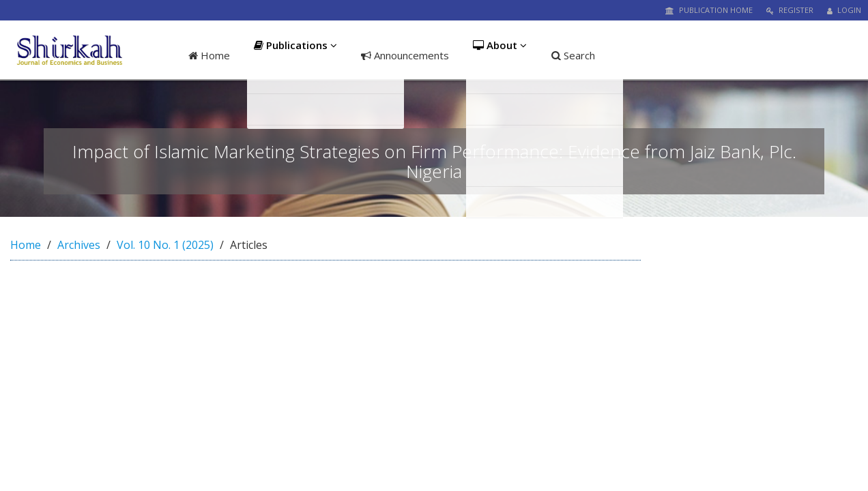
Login (844, 10)
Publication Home (709, 10)
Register (790, 10)
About (503, 55)
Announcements (406, 55)
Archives (79, 245)
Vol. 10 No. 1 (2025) (165, 245)
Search (578, 55)
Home (209, 55)
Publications (296, 55)
